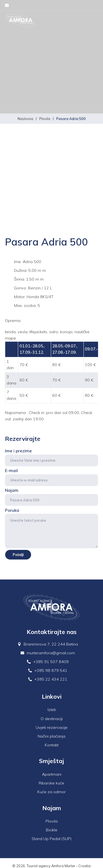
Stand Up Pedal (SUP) (51, 839)
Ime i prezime (51, 457)
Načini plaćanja (51, 736)
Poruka (51, 528)
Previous (12, 210)
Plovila (45, 119)
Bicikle (52, 830)
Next (91, 210)
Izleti (52, 710)
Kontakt (52, 745)
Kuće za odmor (51, 792)
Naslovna (25, 119)
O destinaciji (52, 719)
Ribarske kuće (51, 783)
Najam (51, 497)
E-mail (51, 477)
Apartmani (52, 774)
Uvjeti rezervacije (52, 727)
